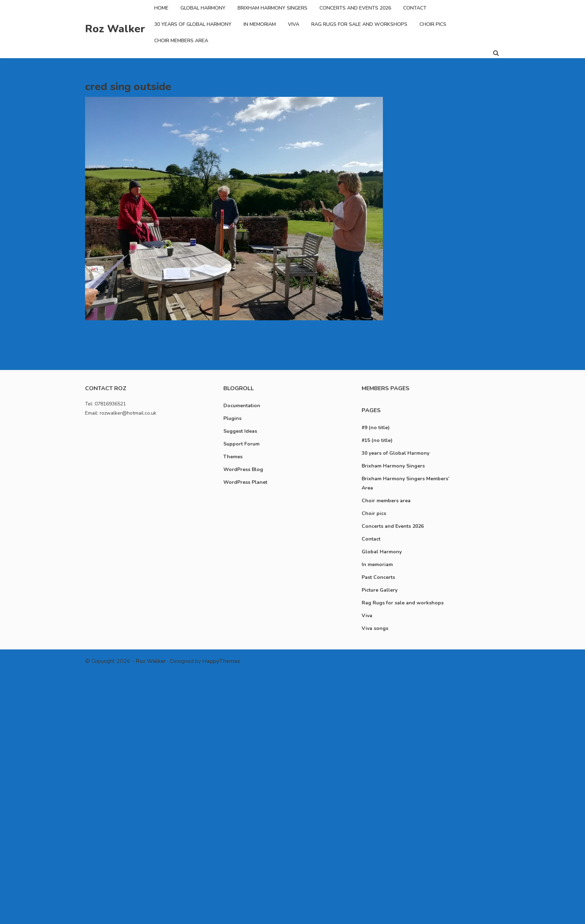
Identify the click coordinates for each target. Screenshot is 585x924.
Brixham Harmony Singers (272, 8)
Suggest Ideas (240, 431)
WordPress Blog (243, 469)
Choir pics (433, 24)
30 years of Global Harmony (193, 24)
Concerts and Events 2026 (355, 8)
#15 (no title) (377, 440)
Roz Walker (115, 29)
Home (161, 8)
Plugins (232, 418)
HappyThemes (221, 661)
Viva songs (375, 628)
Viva (294, 24)
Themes (233, 457)
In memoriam (260, 24)
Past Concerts (378, 577)
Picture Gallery (380, 590)
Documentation (242, 406)
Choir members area (181, 41)
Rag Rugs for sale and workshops (359, 24)
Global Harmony (203, 8)
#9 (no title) (376, 428)
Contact (415, 8)
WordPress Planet (245, 482)
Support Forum (241, 444)
